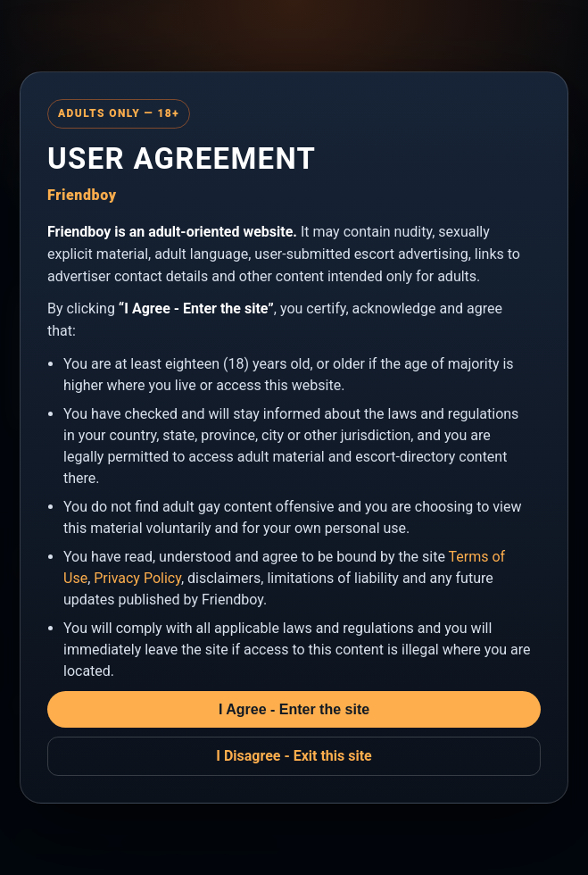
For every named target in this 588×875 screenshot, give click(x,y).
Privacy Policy (137, 578)
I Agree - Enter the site (294, 709)
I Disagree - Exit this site (294, 756)
